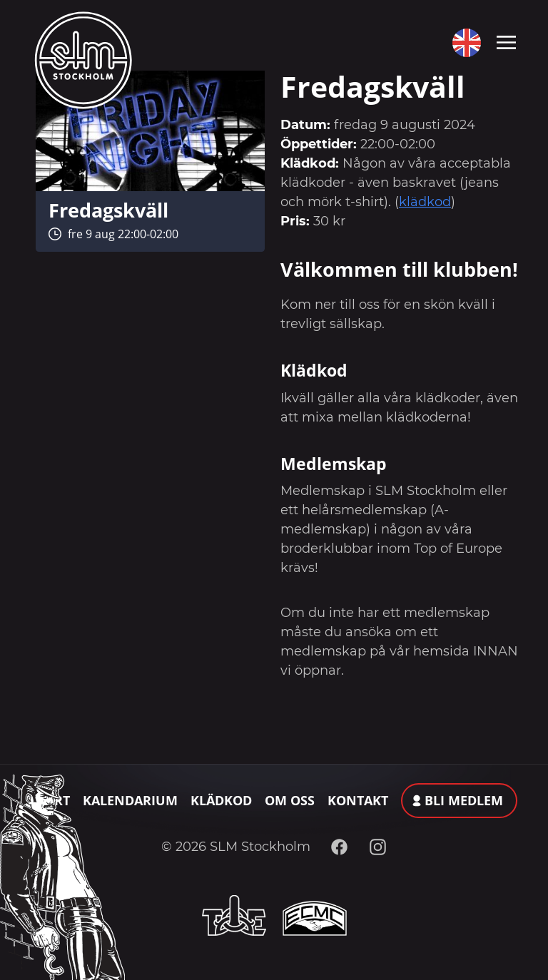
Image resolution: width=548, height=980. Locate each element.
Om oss (290, 800)
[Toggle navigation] (506, 41)
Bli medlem (464, 800)
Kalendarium (130, 800)
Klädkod (221, 800)
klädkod (425, 202)
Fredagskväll (108, 210)
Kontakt (358, 800)
